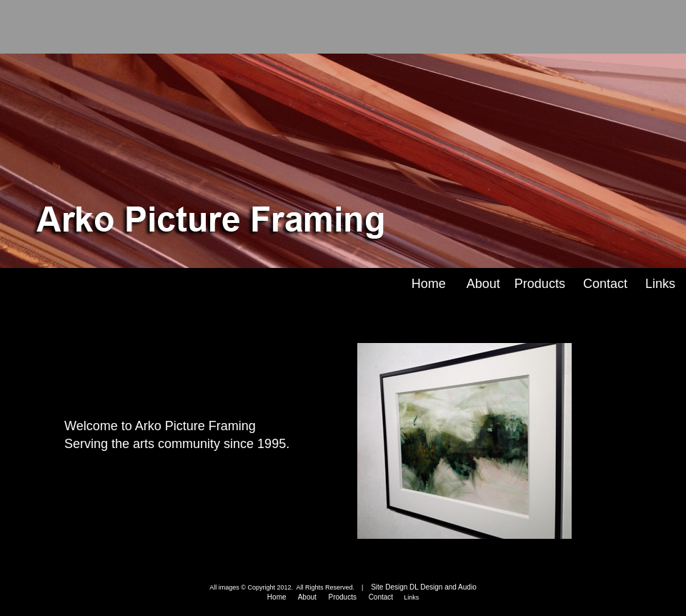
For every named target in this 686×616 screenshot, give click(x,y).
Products (540, 284)
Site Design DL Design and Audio (421, 587)
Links (660, 284)
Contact (605, 284)
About (483, 284)
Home (429, 284)
